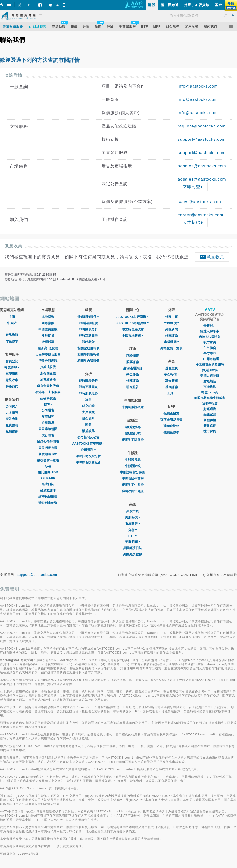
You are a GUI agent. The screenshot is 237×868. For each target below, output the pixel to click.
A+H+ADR (48, 478)
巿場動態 (171, 342)
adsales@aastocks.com (202, 166)
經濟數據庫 (48, 490)
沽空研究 (48, 416)
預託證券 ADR (48, 472)
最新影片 (210, 326)
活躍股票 (48, 342)
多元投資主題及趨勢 (210, 365)
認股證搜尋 (133, 427)
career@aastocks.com (200, 215)
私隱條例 (12, 431)
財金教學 (12, 341)
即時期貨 (48, 336)
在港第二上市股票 (48, 392)
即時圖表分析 (88, 329)
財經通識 (210, 409)
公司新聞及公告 (88, 437)
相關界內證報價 (88, 361)
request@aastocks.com (202, 126)
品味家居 (210, 415)
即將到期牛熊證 (133, 485)
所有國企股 (48, 373)
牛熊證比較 (133, 466)
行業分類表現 (48, 361)
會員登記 (12, 361)
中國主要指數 (48, 329)
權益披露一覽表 (48, 460)
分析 (133, 530)
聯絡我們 (12, 386)
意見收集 (12, 380)
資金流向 (88, 418)
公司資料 (88, 450)
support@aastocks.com (202, 139)
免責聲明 (12, 425)
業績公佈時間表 (48, 442)
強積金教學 (171, 432)
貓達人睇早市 (210, 331)
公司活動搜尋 (48, 448)
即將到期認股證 (133, 440)
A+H (48, 466)
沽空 (88, 400)
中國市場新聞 (133, 336)
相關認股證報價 (88, 348)
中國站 (12, 323)
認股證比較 (133, 433)
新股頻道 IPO (48, 454)
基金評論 (133, 374)
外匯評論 (133, 381)
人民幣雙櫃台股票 (48, 354)
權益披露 (88, 431)
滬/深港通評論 (133, 368)
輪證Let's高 (210, 392)
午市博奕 (210, 348)
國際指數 (48, 323)
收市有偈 (210, 342)
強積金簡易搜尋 (171, 420)
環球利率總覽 (48, 503)
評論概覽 (133, 356)
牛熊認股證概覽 (133, 407)
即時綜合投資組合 (88, 462)
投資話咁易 (210, 370)
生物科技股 (48, 398)
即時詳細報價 (88, 323)
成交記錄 (88, 406)
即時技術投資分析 (88, 456)
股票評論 (133, 362)
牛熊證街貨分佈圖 (133, 472)
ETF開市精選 (210, 359)
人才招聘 (12, 413)
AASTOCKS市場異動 (88, 444)
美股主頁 (133, 511)
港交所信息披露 (133, 329)
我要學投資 (210, 403)
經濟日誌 (48, 484)
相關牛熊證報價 (88, 354)
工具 (171, 393)
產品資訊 (12, 335)
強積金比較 (171, 426)
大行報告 (48, 435)
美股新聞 (133, 542)
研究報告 (133, 387)
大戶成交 (88, 412)
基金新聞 (171, 381)
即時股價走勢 (88, 393)
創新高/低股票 (48, 348)
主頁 (12, 317)
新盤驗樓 (210, 420)
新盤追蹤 (210, 426)
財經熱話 (210, 381)
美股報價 (133, 517)
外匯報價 (171, 323)
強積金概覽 (171, 413)
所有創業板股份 (48, 386)
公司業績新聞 (48, 429)
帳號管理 (12, 367)
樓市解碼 (210, 431)
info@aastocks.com (198, 86)
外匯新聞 (171, 329)
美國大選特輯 (210, 376)
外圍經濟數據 (133, 554)
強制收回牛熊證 (133, 491)
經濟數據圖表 (48, 497)
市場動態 (133, 524)
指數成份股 (48, 367)
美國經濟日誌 (133, 548)
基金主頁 (171, 368)
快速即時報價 (88, 317)
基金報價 (171, 374)
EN (28, 5)
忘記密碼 (12, 374)
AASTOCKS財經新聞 (133, 317)
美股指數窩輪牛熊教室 (210, 398)
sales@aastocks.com (199, 202)
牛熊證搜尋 (133, 460)
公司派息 (48, 423)
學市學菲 (210, 353)
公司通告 (48, 410)
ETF (48, 404)
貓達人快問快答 (210, 337)
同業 (88, 425)
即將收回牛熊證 (133, 479)
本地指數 (48, 317)
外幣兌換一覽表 (171, 348)
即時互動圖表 (88, 336)
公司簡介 (12, 406)
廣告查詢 (12, 419)
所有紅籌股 (48, 380)
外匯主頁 (171, 317)
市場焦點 (210, 387)
